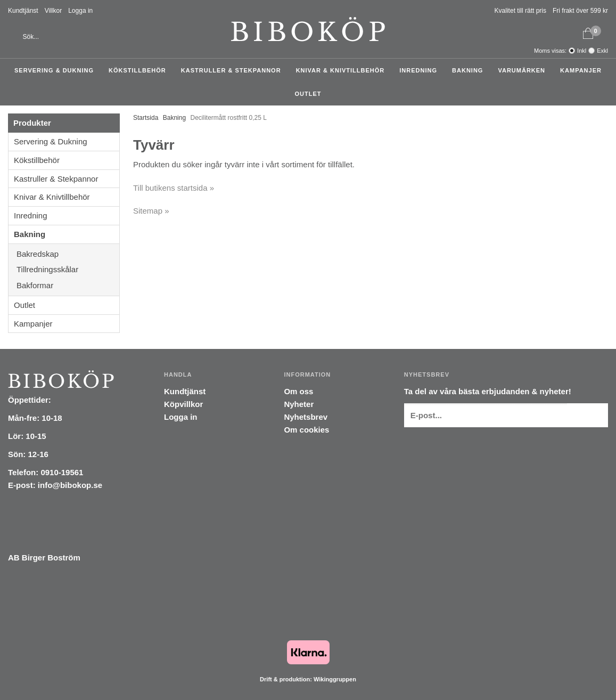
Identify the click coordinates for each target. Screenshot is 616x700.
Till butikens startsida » (174, 188)
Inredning (421, 70)
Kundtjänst (23, 11)
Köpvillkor (183, 404)
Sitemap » (151, 211)
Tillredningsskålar (68, 269)
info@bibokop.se (70, 485)
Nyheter (299, 404)
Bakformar (68, 285)
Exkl (602, 51)
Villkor (53, 11)
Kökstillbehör (140, 70)
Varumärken (524, 70)
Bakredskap (68, 254)
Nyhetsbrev (306, 417)
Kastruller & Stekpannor (234, 70)
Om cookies (306, 430)
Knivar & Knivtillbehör (343, 70)
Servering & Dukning (57, 70)
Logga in (80, 11)
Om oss (298, 391)
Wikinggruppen (335, 679)
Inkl (582, 51)
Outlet (308, 94)
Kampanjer (581, 70)
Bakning (470, 70)
